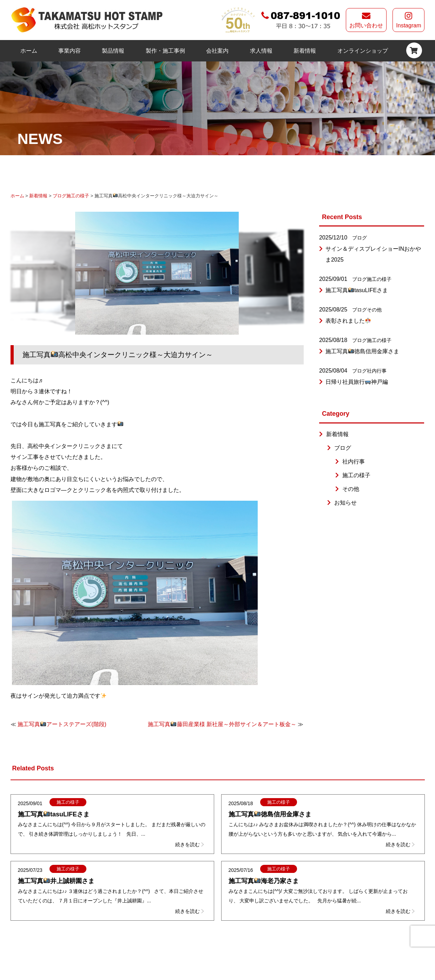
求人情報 (261, 51)
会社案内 (217, 51)
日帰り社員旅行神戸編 (357, 382)
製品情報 (113, 51)
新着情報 (305, 51)
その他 (374, 310)
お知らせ (345, 503)
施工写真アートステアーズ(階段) (62, 724)
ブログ (60, 196)
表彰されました (348, 321)
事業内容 (70, 51)
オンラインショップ (363, 51)
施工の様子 (78, 196)
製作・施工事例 (165, 51)
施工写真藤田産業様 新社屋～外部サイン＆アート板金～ (222, 724)
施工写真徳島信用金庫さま (362, 351)
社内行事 (377, 371)
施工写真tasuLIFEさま (357, 290)
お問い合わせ (366, 20)
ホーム (29, 51)
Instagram (408, 20)
